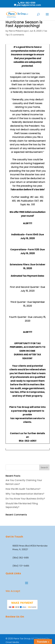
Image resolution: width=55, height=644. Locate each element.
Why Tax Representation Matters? (25, 494)
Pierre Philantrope (18, 31)
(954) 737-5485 (21, 566)
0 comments (17, 35)
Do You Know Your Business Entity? (25, 499)
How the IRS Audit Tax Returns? (23, 489)
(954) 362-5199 (21, 558)
